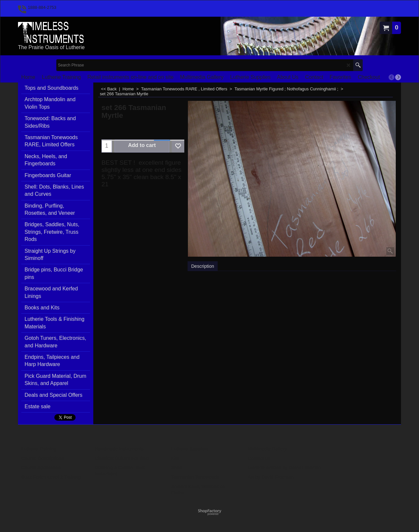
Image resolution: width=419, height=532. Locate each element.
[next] (398, 77)
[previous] (392, 77)
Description (203, 266)
